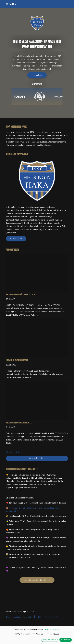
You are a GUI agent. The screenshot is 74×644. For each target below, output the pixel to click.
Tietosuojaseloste (14, 617)
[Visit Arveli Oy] (42, 97)
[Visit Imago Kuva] (62, 97)
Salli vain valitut (49, 640)
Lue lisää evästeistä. (52, 629)
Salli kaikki (65, 640)
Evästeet (27, 617)
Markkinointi (53, 634)
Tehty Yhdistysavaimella (52, 617)
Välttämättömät (22, 634)
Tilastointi (38, 634)
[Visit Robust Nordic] (22, 97)
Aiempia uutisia (13, 452)
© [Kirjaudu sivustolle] (7, 611)
